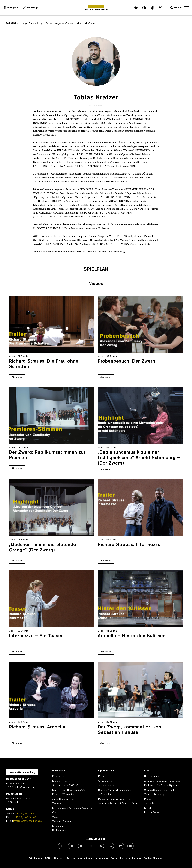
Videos (56, 817)
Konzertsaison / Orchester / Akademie (72, 808)
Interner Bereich (152, 813)
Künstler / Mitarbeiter (63, 795)
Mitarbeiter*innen (86, 23)
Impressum (101, 858)
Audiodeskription (107, 786)
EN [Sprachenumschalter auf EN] (165, 8)
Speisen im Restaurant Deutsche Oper (118, 804)
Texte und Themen (62, 822)
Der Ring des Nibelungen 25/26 (69, 790)
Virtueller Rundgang (154, 795)
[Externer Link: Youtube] (81, 846)
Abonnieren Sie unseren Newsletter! (163, 781)
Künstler (12, 23)
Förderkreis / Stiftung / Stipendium (162, 786)
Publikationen (59, 831)
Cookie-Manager (153, 858)
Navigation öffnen (187, 8)
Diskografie (58, 826)
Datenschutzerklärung (79, 858)
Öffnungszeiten (106, 781)
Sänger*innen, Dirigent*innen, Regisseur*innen (47, 23)
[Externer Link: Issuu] (131, 846)
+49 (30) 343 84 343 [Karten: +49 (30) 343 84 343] (25, 817)
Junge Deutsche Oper (64, 799)
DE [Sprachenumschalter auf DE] (161, 8)
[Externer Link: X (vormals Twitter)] (111, 846)
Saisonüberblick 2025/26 (65, 786)
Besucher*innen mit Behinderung (115, 790)
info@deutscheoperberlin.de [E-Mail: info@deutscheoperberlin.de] (28, 821)
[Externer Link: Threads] (91, 846)
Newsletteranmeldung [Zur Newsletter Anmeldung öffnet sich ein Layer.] (22, 772)
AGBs (48, 858)
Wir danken (36, 858)
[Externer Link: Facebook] (61, 846)
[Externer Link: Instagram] (71, 846)
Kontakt (148, 808)
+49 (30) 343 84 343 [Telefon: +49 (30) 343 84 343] (26, 814)
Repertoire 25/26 (61, 781)
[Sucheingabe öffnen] (176, 8)
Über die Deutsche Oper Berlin (160, 790)
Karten (102, 777)
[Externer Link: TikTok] (101, 846)
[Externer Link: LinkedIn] (121, 846)
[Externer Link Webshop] (30, 8)
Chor (55, 813)
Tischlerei (57, 804)
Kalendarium (58, 777)
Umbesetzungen (152, 777)
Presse (148, 799)
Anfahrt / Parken (107, 795)
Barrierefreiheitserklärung (126, 858)
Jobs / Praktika (152, 804)
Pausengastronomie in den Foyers (115, 799)
